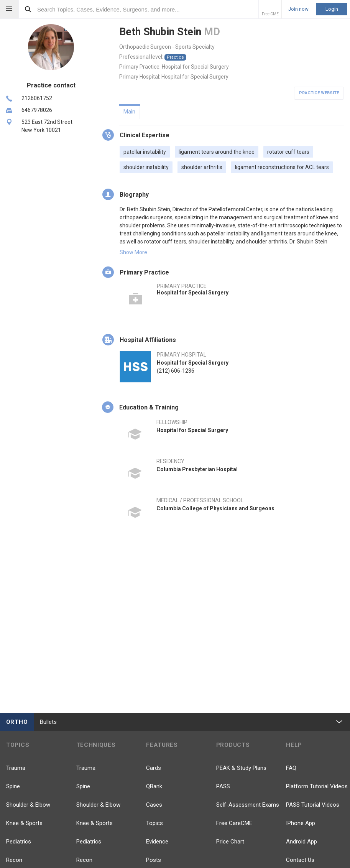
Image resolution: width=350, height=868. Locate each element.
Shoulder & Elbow (28, 805)
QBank (154, 786)
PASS (223, 786)
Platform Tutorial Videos (317, 786)
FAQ (291, 768)
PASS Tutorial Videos (313, 805)
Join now (298, 9)
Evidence (157, 842)
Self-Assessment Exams (248, 805)
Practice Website (319, 93)
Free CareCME (234, 823)
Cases (154, 805)
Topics (154, 823)
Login (332, 9)
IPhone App (301, 823)
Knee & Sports (24, 823)
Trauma (16, 768)
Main (129, 112)
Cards (154, 768)
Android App (302, 842)
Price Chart (230, 842)
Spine (13, 786)
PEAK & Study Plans (241, 768)
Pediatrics (19, 842)
